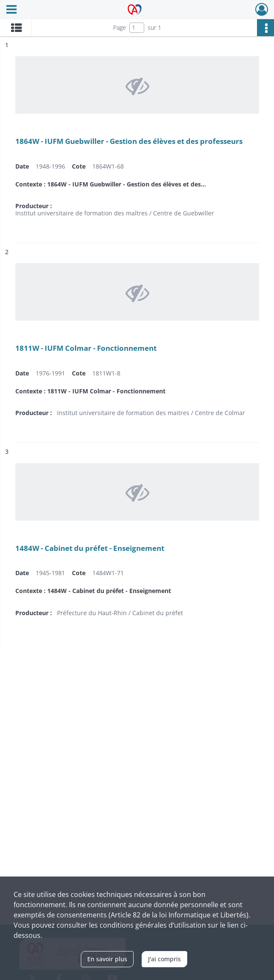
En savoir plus (107, 959)
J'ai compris (164, 959)
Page (120, 27)
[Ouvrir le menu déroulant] (11, 10)
